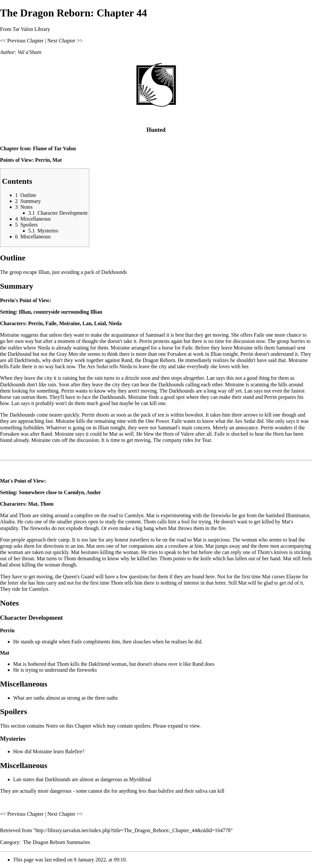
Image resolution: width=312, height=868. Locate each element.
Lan (87, 323)
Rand (127, 360)
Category (10, 842)
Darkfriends (27, 360)
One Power (157, 421)
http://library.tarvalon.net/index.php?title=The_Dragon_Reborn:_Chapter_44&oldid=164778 (133, 830)
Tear (206, 440)
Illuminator (297, 515)
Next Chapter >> (65, 41)
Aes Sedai (97, 366)
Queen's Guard (79, 577)
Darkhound (20, 354)
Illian (25, 312)
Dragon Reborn (159, 360)
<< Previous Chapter (22, 41)
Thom (47, 504)
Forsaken (177, 354)
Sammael (155, 335)
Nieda (115, 323)
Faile (51, 323)
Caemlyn (74, 492)
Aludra (7, 522)
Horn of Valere (178, 434)
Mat (57, 160)
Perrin (42, 160)
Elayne (294, 577)
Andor (94, 492)
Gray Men (67, 354)
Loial (100, 323)
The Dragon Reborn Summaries (56, 842)
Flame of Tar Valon (54, 148)
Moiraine (69, 323)
